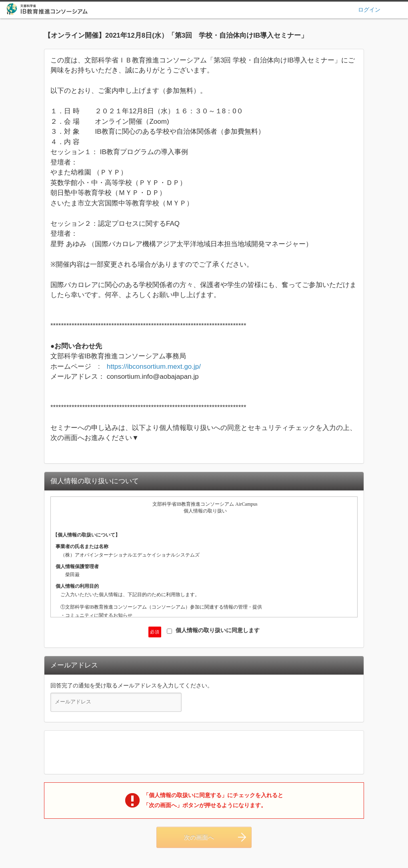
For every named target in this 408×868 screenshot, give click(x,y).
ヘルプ (399, 9)
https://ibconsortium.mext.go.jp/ (154, 367)
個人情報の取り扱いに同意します (213, 631)
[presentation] (204, 752)
